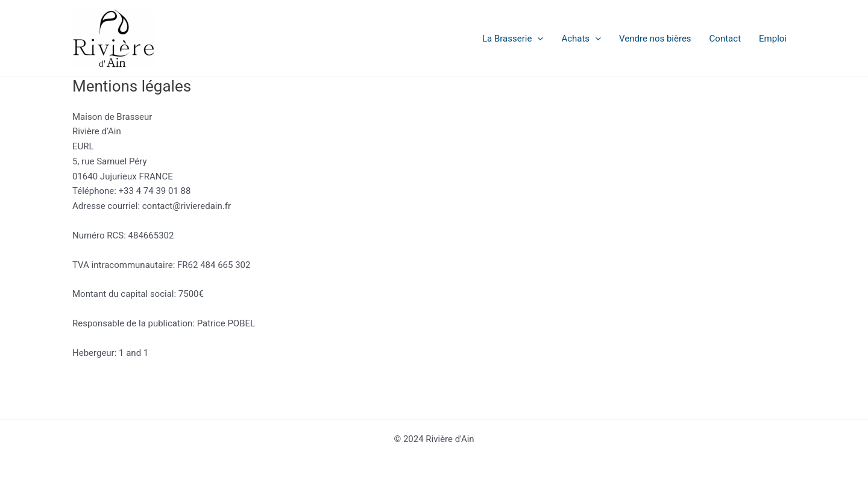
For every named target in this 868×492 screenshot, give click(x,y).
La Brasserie (513, 39)
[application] (537, 39)
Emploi (773, 39)
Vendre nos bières (655, 39)
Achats (581, 39)
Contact (725, 39)
